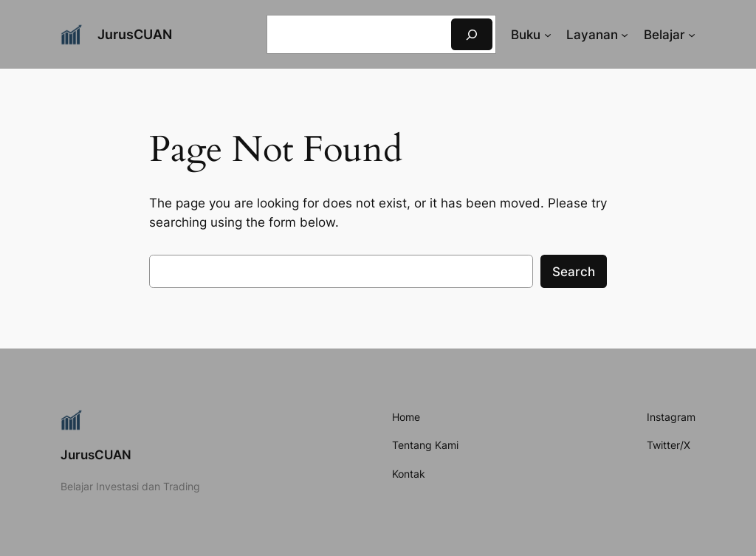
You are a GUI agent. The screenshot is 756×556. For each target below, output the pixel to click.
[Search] (472, 34)
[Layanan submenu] (625, 35)
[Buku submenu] (548, 35)
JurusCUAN (135, 34)
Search (574, 272)
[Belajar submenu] (692, 35)
